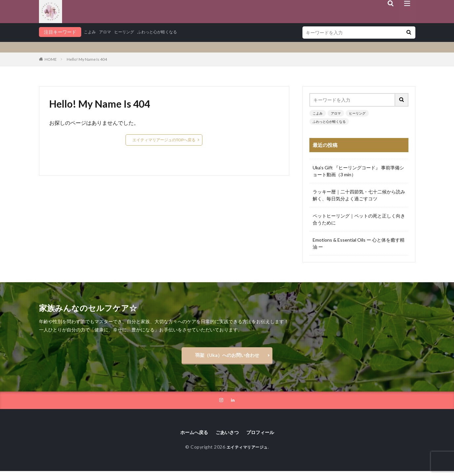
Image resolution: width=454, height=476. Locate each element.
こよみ (91, 32)
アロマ (108, 32)
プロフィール (264, 437)
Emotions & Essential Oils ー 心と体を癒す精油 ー (359, 243)
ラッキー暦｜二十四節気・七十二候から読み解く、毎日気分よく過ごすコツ (359, 195)
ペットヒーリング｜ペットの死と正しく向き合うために (359, 219)
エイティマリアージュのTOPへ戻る (164, 140)
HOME (51, 59)
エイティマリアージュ (247, 452)
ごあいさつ (227, 437)
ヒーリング (130, 32)
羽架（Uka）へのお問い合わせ (227, 357)
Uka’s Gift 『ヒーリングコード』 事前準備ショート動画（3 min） (358, 171)
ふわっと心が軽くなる (168, 32)
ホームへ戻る (191, 437)
